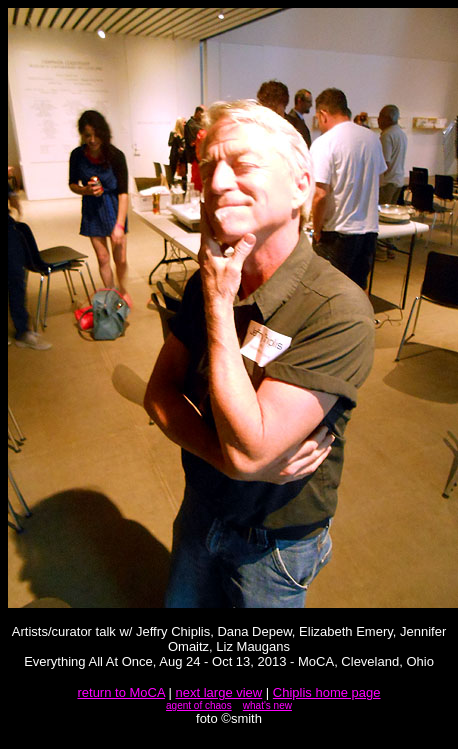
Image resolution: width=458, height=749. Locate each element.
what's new (267, 705)
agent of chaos (199, 705)
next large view (219, 692)
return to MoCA (120, 692)
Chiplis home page (327, 692)
